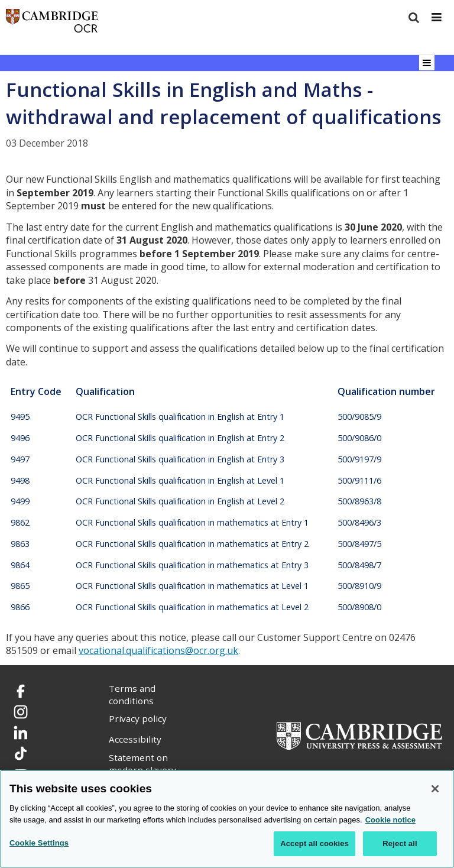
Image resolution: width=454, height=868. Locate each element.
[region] (227, 819)
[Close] (435, 789)
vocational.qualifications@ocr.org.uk (158, 650)
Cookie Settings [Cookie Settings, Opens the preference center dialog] (39, 843)
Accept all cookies (314, 843)
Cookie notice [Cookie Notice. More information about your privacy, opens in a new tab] (390, 820)
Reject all (400, 843)
